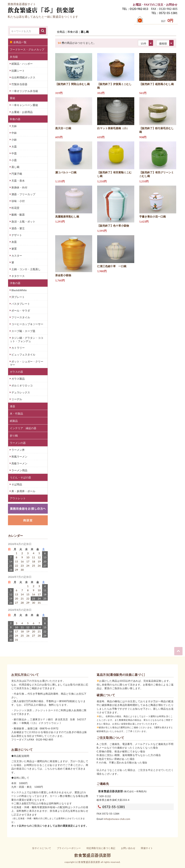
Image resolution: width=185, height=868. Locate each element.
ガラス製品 (18, 379)
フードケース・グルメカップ (27, 49)
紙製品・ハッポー (22, 64)
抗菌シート (18, 71)
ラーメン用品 (19, 470)
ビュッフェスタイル (23, 354)
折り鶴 (14, 435)
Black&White (19, 290)
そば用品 (16, 484)
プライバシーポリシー (69, 848)
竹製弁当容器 (19, 84)
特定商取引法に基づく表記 (101, 848)
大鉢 (14, 126)
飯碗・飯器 (18, 214)
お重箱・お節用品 (22, 112)
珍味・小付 (18, 201)
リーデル (16, 399)
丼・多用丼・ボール (23, 491)
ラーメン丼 (18, 450)
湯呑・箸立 (18, 228)
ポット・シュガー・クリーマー (27, 363)
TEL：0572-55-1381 (165, 13)
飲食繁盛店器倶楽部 (92, 855)
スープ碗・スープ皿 (23, 331)
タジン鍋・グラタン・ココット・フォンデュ (27, 339)
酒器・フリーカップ (23, 194)
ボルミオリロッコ (22, 385)
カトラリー (18, 348)
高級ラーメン (19, 463)
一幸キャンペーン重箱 (24, 105)
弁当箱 (14, 57)
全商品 (61, 32)
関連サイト (147, 848)
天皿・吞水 (18, 181)
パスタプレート (20, 304)
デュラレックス (20, 392)
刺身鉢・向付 (19, 187)
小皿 (14, 160)
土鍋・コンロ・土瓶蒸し (26, 269)
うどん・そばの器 (20, 477)
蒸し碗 (15, 167)
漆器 (12, 406)
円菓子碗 (16, 174)
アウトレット (18, 498)
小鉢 (14, 140)
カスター (16, 256)
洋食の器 (15, 283)
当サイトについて (42, 848)
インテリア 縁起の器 (23, 428)
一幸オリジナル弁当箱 (24, 91)
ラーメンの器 (18, 443)
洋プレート (18, 297)
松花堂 (15, 208)
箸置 (14, 249)
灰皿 (14, 242)
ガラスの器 (16, 372)
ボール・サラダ (20, 310)
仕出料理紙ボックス (23, 77)
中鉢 (14, 133)
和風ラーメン (19, 456)
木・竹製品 (16, 413)
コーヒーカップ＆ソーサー (27, 324)
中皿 (14, 153)
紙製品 (14, 421)
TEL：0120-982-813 (135, 9)
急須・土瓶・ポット (23, 221)
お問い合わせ (128, 848)
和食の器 (15, 119)
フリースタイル (20, 317)
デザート (16, 235)
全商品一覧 (18, 42)
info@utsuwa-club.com (117, 819)
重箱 (12, 98)
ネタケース (18, 276)
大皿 (14, 146)
